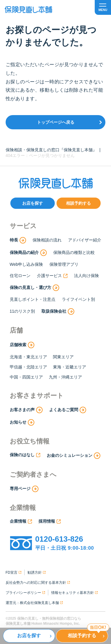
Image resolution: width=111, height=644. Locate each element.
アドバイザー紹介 (85, 240)
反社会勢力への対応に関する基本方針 (38, 583)
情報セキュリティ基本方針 (74, 593)
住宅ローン (20, 276)
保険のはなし (25, 455)
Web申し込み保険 (26, 264)
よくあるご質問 (68, 410)
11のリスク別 (22, 311)
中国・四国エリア (26, 377)
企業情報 (21, 521)
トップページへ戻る (56, 122)
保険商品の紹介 (28, 253)
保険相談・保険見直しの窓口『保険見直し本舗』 (51, 150)
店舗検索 (22, 345)
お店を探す (33, 203)
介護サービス (52, 276)
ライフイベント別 (78, 299)
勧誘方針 (37, 573)
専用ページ (24, 489)
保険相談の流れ (47, 240)
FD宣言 (13, 573)
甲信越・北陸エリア (28, 367)
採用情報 (50, 521)
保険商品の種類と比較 (74, 252)
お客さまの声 (26, 410)
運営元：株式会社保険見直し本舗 (34, 603)
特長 (18, 240)
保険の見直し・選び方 (34, 288)
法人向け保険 (86, 276)
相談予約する (78, 203)
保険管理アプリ (64, 264)
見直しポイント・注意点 (33, 299)
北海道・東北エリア (28, 357)
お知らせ (22, 422)
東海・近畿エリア (70, 367)
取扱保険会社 (58, 311)
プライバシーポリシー (25, 593)
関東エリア (63, 357)
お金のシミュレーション (74, 456)
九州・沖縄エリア (65, 377)
